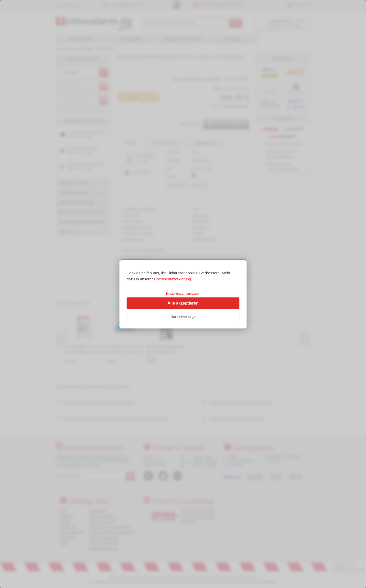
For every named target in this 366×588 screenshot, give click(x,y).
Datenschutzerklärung (173, 279)
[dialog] (183, 294)
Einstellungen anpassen (183, 293)
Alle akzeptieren (183, 303)
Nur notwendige (183, 317)
